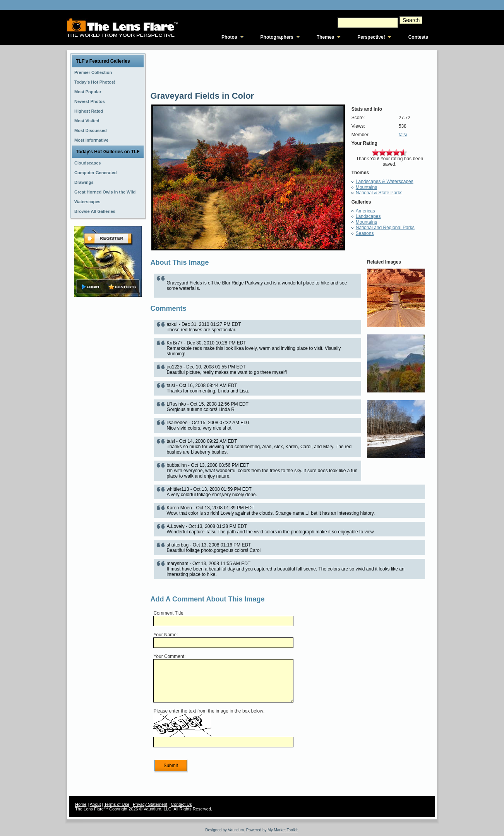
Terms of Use (117, 804)
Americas (365, 211)
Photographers (277, 37)
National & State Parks (379, 193)
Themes (325, 37)
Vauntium (236, 830)
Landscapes (368, 216)
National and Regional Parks (385, 228)
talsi (403, 135)
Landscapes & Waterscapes (385, 182)
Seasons (365, 233)
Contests (418, 37)
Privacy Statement (150, 804)
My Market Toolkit (283, 830)
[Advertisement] (108, 421)
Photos (229, 37)
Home (81, 804)
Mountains (366, 187)
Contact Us (181, 804)
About (95, 804)
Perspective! (371, 37)
